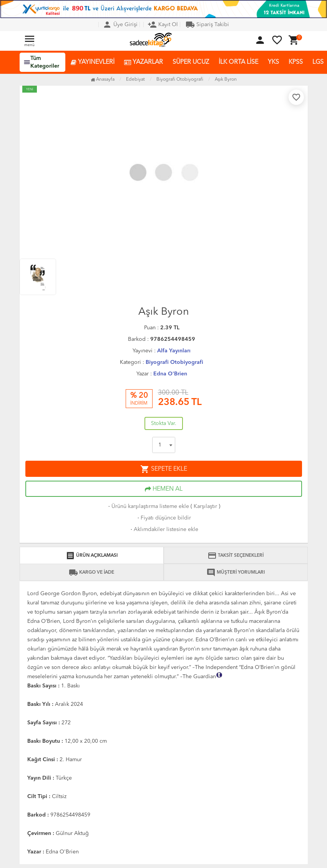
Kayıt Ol (163, 25)
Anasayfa (103, 80)
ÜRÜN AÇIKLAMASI (92, 556)
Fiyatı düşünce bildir (163, 518)
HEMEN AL (164, 489)
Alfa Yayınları (174, 351)
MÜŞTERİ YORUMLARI (236, 573)
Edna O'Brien (170, 374)
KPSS (296, 62)
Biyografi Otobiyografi (174, 362)
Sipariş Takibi (207, 25)
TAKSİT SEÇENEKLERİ (236, 556)
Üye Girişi (120, 25)
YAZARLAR (144, 62)
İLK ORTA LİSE (238, 62)
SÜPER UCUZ (191, 62)
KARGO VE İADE (91, 573)
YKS (273, 62)
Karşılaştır (205, 506)
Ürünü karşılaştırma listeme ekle (148, 506)
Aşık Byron (226, 80)
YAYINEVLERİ (93, 62)
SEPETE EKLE (164, 469)
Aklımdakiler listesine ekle (164, 529)
